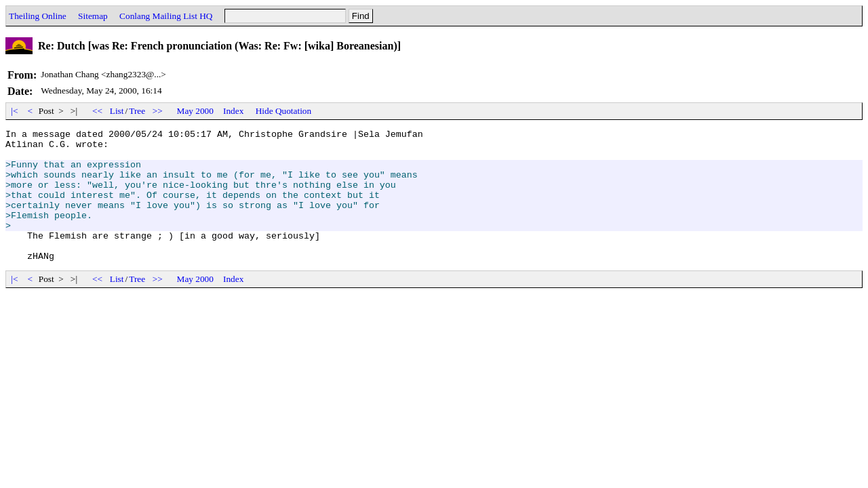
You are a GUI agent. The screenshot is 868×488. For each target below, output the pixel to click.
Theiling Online (38, 16)
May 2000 (195, 111)
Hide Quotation (284, 111)
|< (15, 111)
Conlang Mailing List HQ (166, 16)
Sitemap (93, 16)
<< (98, 111)
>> (158, 111)
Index (233, 111)
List (117, 111)
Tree (137, 111)
